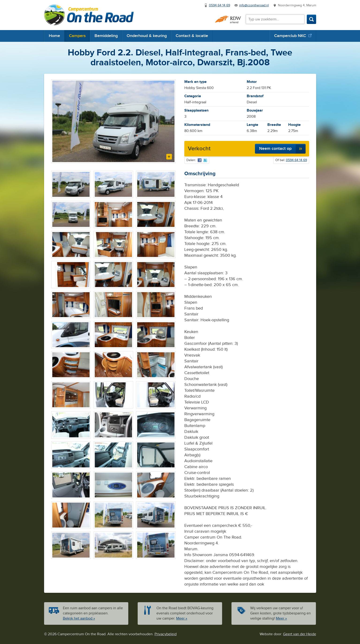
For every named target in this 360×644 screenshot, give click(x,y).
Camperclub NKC (290, 36)
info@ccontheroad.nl (254, 5)
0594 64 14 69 (220, 5)
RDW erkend (228, 19)
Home (54, 36)
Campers (77, 36)
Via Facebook (200, 160)
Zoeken (311, 19)
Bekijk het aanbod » (79, 619)
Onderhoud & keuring (147, 36)
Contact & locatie (192, 36)
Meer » (182, 619)
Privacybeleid (166, 634)
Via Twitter (205, 160)
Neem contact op (275, 149)
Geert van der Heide (300, 634)
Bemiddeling (106, 36)
